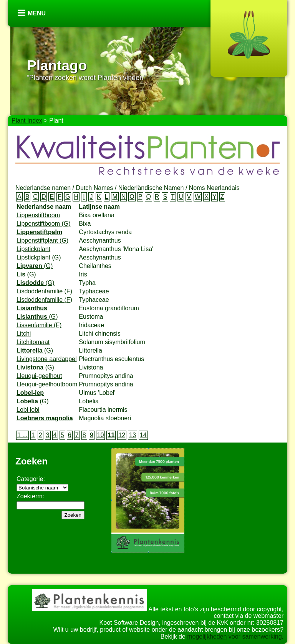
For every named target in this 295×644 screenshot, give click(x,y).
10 (101, 435)
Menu (37, 13)
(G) (35, 266)
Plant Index (27, 121)
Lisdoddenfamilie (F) (44, 291)
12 (122, 435)
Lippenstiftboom (38, 215)
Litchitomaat (33, 342)
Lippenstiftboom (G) (44, 224)
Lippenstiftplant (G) (42, 240)
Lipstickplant (33, 249)
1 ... (22, 435)
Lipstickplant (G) (39, 257)
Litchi (24, 334)
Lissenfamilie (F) (39, 325)
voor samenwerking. (255, 637)
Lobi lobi (28, 410)
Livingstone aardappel (47, 359)
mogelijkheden (207, 637)
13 (133, 435)
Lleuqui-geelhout (39, 376)
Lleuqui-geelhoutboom (47, 384)
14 (143, 435)
